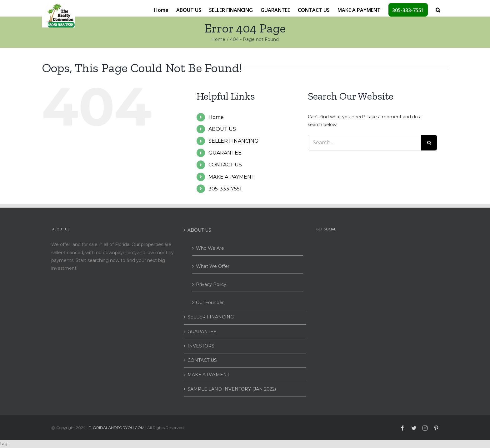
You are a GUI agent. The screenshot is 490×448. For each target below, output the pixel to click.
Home (216, 117)
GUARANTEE (225, 153)
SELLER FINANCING (233, 141)
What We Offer (213, 266)
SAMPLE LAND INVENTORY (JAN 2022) (232, 389)
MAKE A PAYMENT (232, 177)
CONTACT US (225, 165)
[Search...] (365, 143)
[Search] (429, 143)
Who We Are (210, 248)
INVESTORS (201, 346)
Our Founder (210, 303)
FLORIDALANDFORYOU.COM (116, 428)
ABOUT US (222, 129)
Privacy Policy (211, 284)
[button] (438, 9)
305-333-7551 (225, 189)
